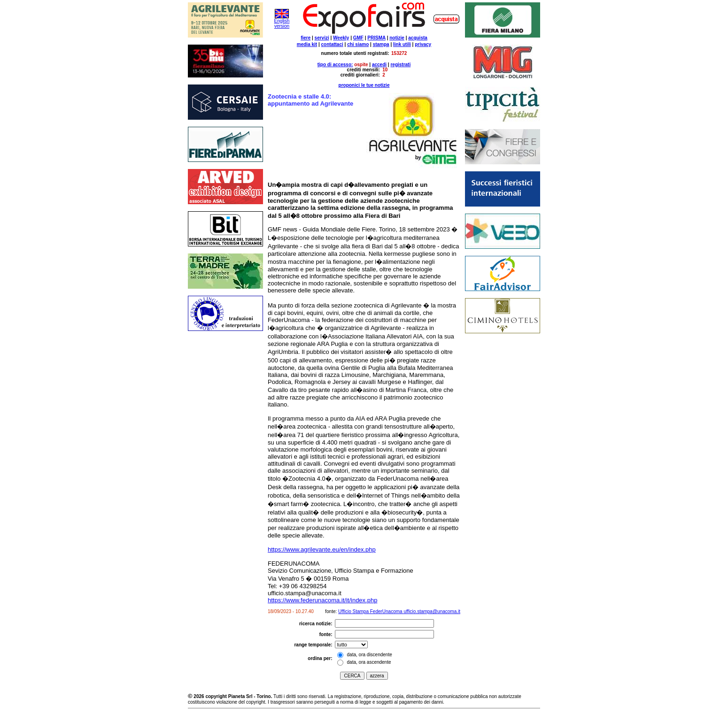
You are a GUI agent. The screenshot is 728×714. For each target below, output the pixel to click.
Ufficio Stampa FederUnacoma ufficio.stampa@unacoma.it (399, 611)
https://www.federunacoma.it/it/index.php (322, 600)
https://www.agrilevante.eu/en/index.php (322, 549)
